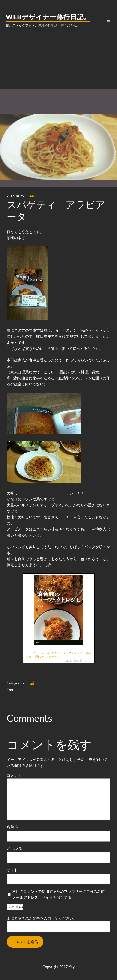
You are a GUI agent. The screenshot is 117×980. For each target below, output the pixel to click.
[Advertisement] (59, 68)
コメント (16, 775)
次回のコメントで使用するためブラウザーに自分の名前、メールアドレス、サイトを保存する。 (60, 894)
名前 (13, 827)
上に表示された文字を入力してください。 (42, 918)
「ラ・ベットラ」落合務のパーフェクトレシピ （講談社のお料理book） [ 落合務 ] (58, 655)
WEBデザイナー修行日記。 (48, 17)
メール (14, 848)
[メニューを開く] (108, 20)
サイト (12, 870)
